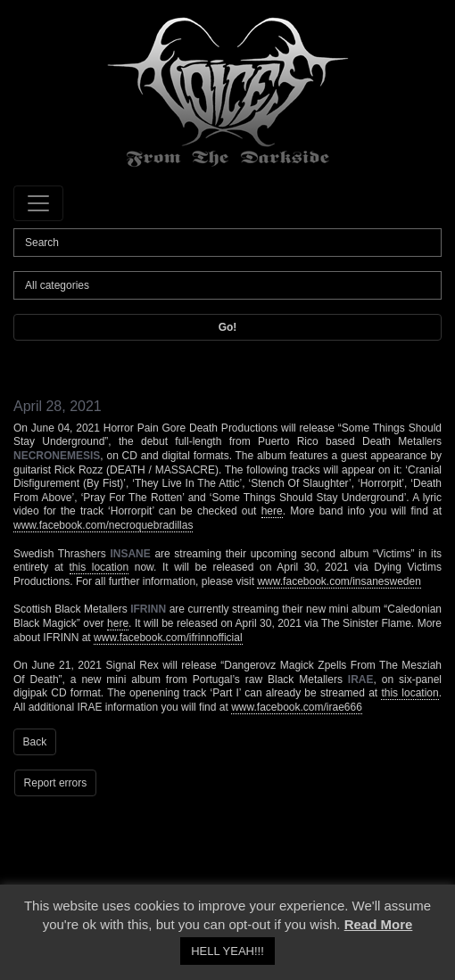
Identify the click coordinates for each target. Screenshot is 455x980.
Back (35, 742)
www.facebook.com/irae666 (297, 707)
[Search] (227, 243)
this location (99, 567)
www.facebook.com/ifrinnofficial (168, 638)
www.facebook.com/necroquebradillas (103, 525)
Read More (379, 924)
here (272, 511)
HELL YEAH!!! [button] (227, 951)
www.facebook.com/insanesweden (339, 581)
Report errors (56, 783)
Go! (228, 327)
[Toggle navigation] (38, 203)
